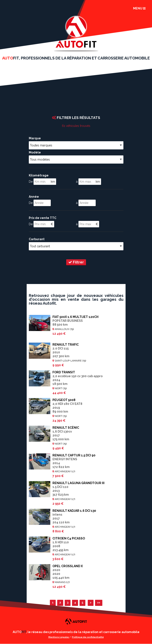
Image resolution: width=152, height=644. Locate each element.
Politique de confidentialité (88, 637)
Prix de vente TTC (43, 218)
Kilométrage (39, 175)
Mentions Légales (59, 637)
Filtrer (76, 262)
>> (99, 602)
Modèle (35, 152)
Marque (35, 138)
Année (34, 197)
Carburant (37, 239)
